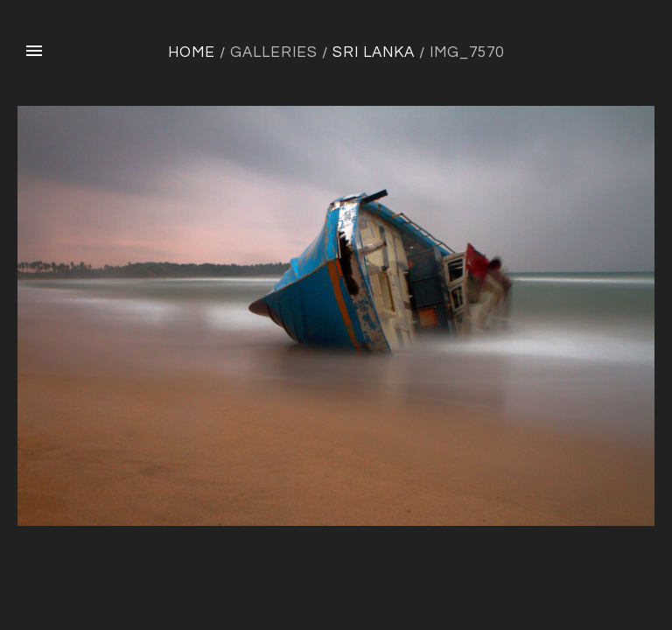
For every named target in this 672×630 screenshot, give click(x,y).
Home (192, 52)
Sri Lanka (374, 52)
